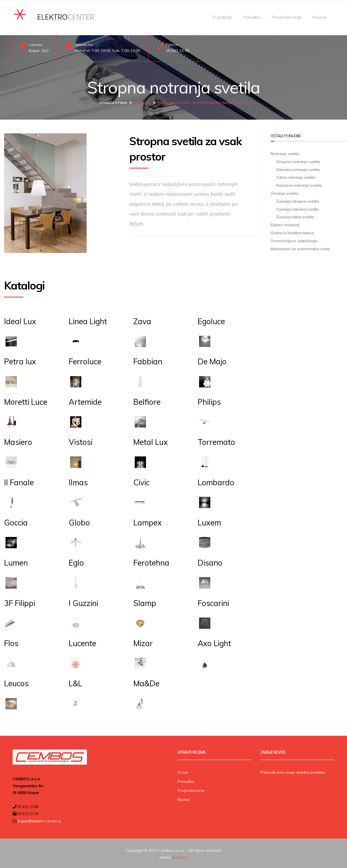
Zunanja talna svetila (295, 216)
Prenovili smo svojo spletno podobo (293, 771)
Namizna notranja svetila (299, 184)
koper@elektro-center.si (39, 820)
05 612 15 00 (178, 51)
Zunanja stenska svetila (297, 208)
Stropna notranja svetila (298, 160)
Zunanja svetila (284, 192)
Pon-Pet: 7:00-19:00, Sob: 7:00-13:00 (107, 51)
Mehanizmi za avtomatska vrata (300, 247)
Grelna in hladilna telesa (292, 232)
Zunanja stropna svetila (298, 200)
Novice (319, 17)
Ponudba (252, 17)
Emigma (180, 856)
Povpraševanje (287, 17)
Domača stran (113, 102)
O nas (183, 771)
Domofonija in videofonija (294, 239)
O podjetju (222, 17)
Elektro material (285, 224)
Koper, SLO (39, 51)
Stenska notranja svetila (298, 168)
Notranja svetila (174, 102)
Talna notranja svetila (296, 176)
